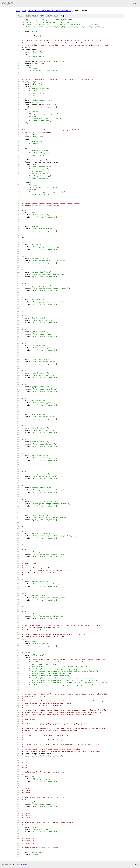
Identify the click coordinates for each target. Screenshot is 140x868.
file (61, 16)
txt (131, 865)
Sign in (136, 3)
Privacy (19, 865)
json (136, 865)
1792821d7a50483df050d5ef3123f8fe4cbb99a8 (49, 11)
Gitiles (13, 865)
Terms (25, 865)
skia (18, 11)
